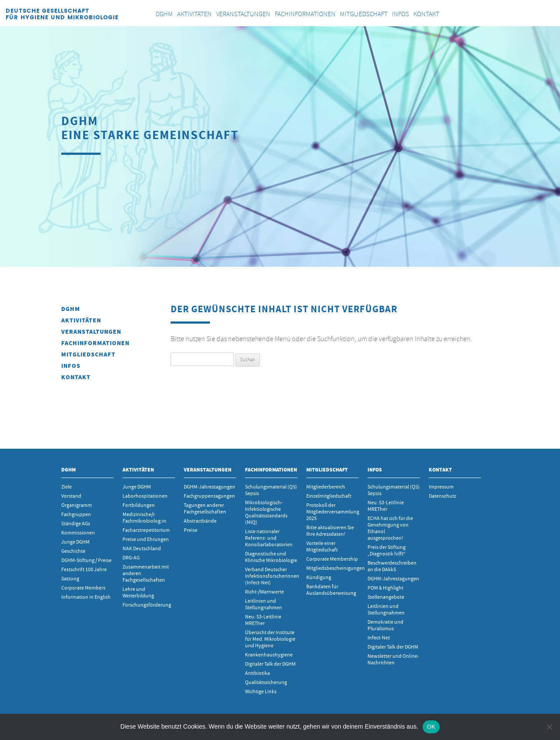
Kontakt (76, 377)
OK (431, 727)
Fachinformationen (95, 343)
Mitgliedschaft (88, 354)
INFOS (71, 366)
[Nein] (549, 727)
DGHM (71, 309)
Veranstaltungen (91, 332)
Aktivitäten (81, 320)
